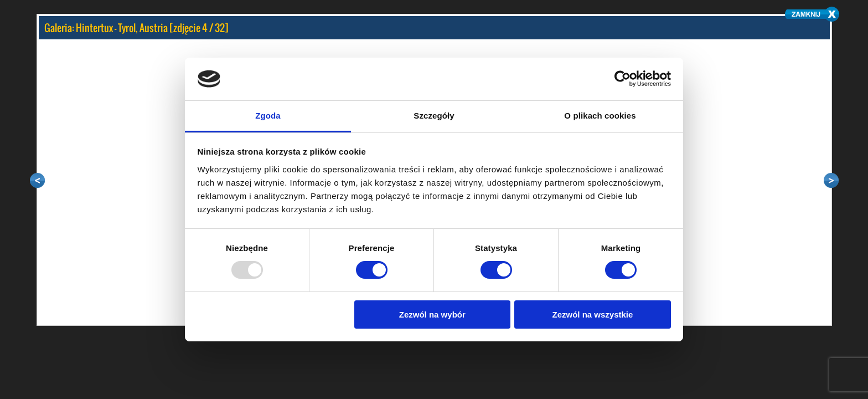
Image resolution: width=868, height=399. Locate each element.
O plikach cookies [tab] (600, 116)
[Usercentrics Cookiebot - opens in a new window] (622, 79)
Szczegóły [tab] (434, 116)
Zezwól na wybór (432, 314)
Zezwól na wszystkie (592, 314)
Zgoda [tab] (268, 116)
